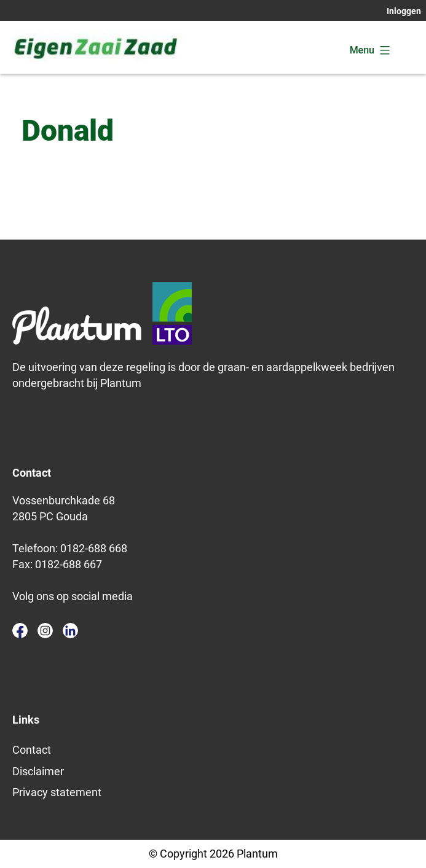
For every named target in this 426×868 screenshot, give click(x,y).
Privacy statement (57, 792)
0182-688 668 (94, 548)
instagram (45, 631)
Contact (32, 750)
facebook (20, 631)
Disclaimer (38, 771)
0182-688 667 (69, 564)
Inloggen (404, 11)
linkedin (70, 631)
